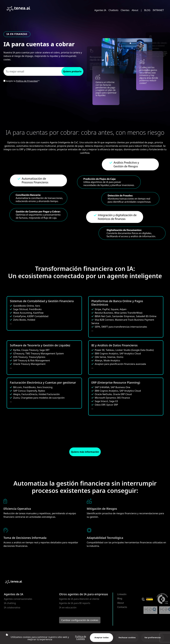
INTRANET (158, 10)
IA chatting (10, 603)
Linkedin (122, 594)
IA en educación (68, 607)
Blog (120, 598)
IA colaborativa (12, 607)
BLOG (147, 10)
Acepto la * (23, 81)
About (135, 10)
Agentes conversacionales (18, 599)
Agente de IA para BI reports (75, 603)
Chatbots (114, 10)
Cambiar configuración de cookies (80, 620)
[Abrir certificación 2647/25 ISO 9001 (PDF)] (150, 610)
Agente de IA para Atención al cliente (79, 599)
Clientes (125, 10)
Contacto (122, 607)
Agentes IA (100, 10)
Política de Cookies (81, 638)
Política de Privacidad (27, 81)
